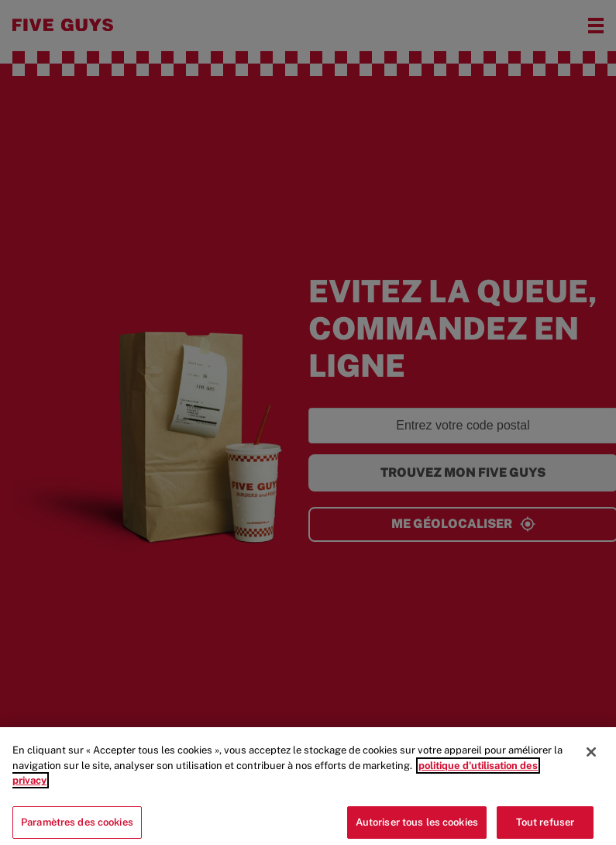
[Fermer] (591, 760)
